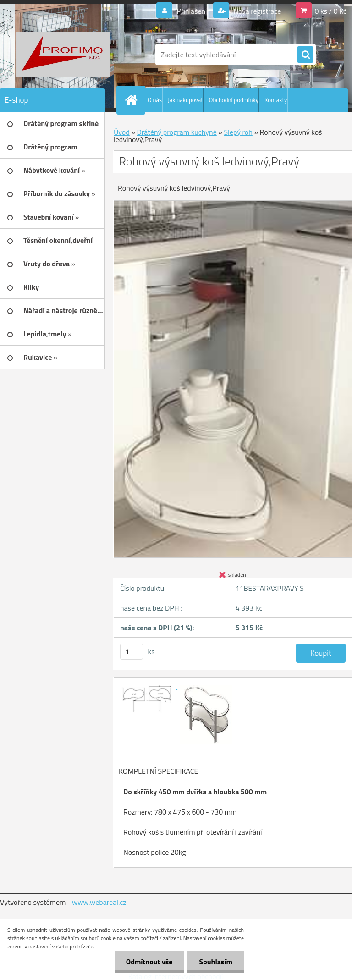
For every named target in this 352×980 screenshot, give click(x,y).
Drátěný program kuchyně (176, 132)
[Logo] (63, 55)
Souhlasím (216, 962)
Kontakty (276, 100)
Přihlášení (192, 11)
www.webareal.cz (99, 902)
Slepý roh (238, 132)
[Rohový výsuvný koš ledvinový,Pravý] (148, 686)
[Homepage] (133, 100)
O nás (155, 100)
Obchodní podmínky (234, 100)
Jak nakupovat (185, 100)
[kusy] (132, 652)
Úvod (122, 132)
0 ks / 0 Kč (330, 11)
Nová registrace (257, 11)
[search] (305, 55)
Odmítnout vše (149, 962)
